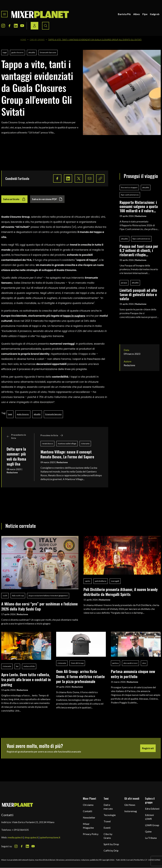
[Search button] (46, 26)
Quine (148, 831)
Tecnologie (110, 815)
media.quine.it (15, 837)
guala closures (17, 52)
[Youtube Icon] (22, 26)
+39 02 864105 (20, 830)
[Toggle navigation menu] (4, 14)
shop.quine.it (31, 837)
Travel (107, 821)
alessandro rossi (130, 663)
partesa (115, 663)
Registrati (148, 748)
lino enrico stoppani (129, 187)
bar (17, 666)
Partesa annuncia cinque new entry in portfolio (133, 674)
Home (23, 40)
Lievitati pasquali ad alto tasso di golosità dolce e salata (138, 294)
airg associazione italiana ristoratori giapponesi (48, 596)
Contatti (87, 811)
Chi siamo (88, 805)
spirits (88, 581)
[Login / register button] (34, 26)
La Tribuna (151, 838)
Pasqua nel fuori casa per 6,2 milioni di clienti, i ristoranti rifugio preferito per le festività (139, 250)
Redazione (12, 472)
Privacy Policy (91, 834)
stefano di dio (29, 666)
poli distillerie (101, 581)
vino (144, 663)
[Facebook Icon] (9, 26)
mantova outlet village (67, 444)
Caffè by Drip (111, 850)
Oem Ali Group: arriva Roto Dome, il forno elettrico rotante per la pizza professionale (80, 676)
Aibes (137, 14)
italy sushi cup (18, 596)
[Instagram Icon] (3, 26)
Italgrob (155, 14)
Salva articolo (14, 199)
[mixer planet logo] (17, 805)
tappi (5, 52)
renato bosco (47, 444)
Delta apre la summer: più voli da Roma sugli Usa (16, 456)
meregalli (115, 581)
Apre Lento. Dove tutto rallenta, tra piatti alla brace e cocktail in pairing (26, 679)
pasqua (124, 283)
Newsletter (89, 817)
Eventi (107, 828)
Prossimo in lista (52, 435)
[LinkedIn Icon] (16, 26)
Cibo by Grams (37, 40)
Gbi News (130, 805)
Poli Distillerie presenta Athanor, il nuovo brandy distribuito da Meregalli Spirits (121, 592)
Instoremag (131, 811)
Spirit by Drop (111, 844)
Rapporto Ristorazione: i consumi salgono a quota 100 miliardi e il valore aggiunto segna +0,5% (139, 206)
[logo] (40, 14)
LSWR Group (152, 825)
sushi (5, 596)
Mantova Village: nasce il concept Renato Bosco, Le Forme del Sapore (67, 454)
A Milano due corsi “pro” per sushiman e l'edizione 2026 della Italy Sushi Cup (39, 606)
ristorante (85, 444)
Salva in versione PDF (47, 199)
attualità (32, 52)
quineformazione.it (50, 837)
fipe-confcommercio (130, 195)
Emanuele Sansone (48, 52)
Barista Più (124, 14)
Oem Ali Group (77, 663)
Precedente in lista (16, 436)
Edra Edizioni (152, 809)
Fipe (145, 14)
